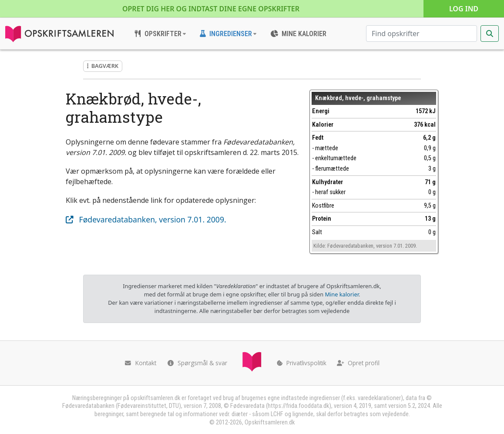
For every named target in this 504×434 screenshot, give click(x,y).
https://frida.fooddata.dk (298, 406)
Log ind (464, 9)
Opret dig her (211, 9)
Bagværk (103, 66)
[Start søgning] (490, 34)
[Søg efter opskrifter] (422, 34)
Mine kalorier (341, 294)
